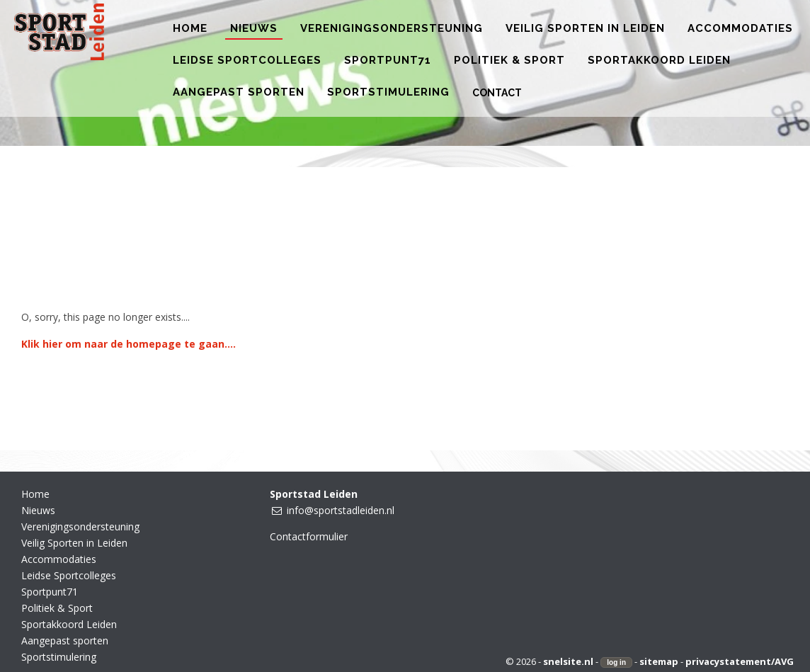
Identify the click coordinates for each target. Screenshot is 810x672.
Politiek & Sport (57, 608)
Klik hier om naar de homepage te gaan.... (129, 344)
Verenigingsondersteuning (80, 526)
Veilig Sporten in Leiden (74, 543)
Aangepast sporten (65, 640)
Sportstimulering (59, 657)
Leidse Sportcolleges (69, 575)
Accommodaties (59, 559)
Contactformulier (309, 536)
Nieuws (38, 510)
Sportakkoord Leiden (69, 624)
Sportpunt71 (50, 592)
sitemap (659, 661)
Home (35, 494)
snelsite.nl (568, 661)
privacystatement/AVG (740, 661)
